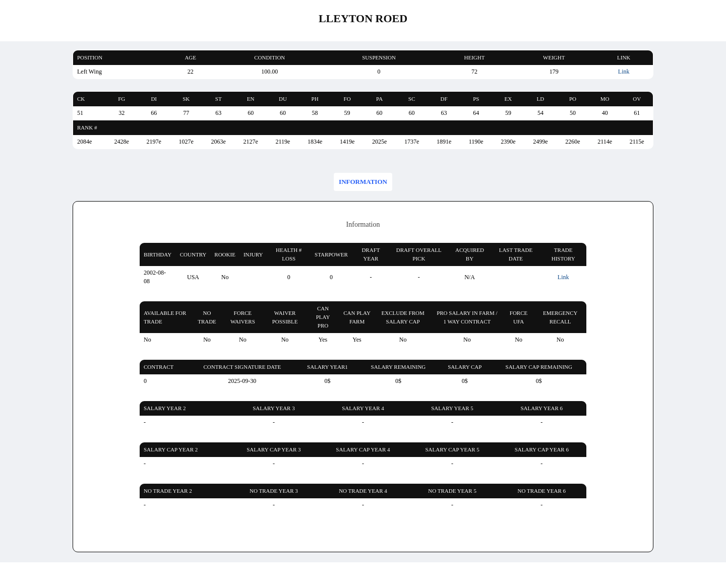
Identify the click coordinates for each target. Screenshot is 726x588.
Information (363, 182)
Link (624, 72)
